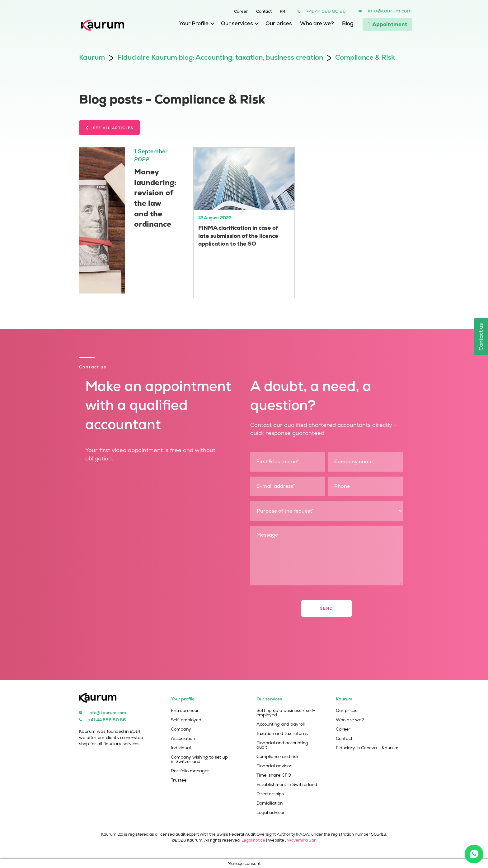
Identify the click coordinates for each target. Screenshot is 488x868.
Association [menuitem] (183, 739)
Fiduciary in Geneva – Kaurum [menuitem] (367, 748)
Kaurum (92, 57)
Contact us (481, 337)
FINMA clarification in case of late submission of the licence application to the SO (238, 235)
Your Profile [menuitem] (194, 23)
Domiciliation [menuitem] (270, 803)
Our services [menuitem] (237, 23)
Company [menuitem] (181, 729)
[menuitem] (279, 11)
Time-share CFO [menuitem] (274, 775)
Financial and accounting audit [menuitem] (282, 745)
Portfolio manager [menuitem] (190, 771)
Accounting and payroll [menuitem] (281, 724)
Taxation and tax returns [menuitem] (282, 734)
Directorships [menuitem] (270, 794)
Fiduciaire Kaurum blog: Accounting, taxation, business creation (220, 57)
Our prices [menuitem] (279, 23)
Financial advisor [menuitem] (274, 766)
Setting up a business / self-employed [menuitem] (286, 713)
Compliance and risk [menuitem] (277, 757)
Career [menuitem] (241, 11)
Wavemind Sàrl (302, 840)
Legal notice (253, 840)
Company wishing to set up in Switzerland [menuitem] (199, 759)
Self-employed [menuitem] (186, 720)
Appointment (388, 24)
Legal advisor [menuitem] (271, 813)
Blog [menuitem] (348, 23)
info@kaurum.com (390, 11)
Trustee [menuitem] (179, 780)
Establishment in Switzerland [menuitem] (287, 785)
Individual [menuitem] (181, 748)
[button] (211, 25)
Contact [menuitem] (264, 11)
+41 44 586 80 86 (326, 11)
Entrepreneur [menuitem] (185, 711)
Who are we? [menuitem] (317, 23)
